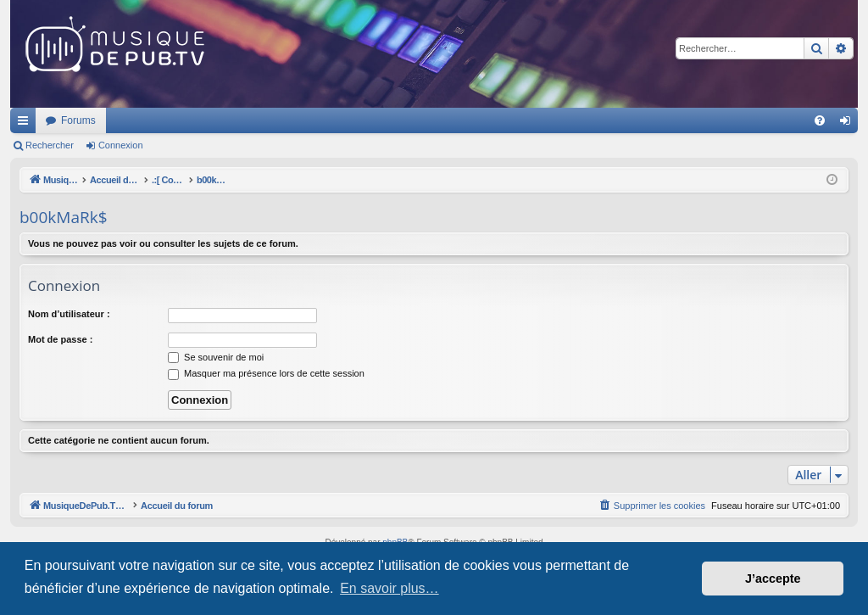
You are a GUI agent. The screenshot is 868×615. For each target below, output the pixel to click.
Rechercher (50, 145)
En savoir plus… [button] (389, 588)
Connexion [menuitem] (849, 124)
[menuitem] (820, 120)
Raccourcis (26, 124)
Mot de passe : (60, 339)
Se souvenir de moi (216, 357)
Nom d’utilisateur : (69, 314)
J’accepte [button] (773, 579)
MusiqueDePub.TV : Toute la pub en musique (148, 120)
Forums (303, 120)
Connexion (121, 145)
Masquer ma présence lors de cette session (266, 373)
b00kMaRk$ (64, 217)
